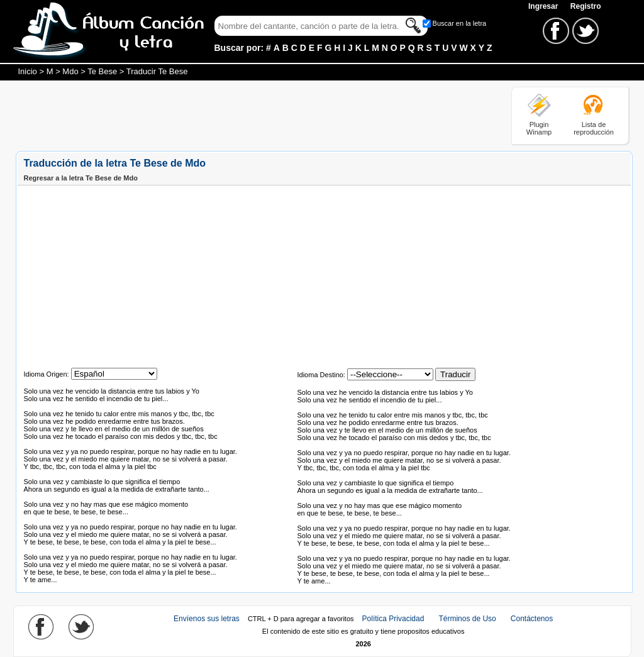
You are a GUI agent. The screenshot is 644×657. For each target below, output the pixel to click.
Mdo (70, 71)
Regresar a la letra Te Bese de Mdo (81, 178)
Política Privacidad (393, 619)
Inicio (28, 71)
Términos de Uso (467, 619)
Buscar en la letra (460, 23)
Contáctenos (532, 619)
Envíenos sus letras (207, 619)
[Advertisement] (245, 115)
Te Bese (102, 71)
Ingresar (544, 6)
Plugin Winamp (539, 128)
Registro (586, 6)
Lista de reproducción (594, 128)
